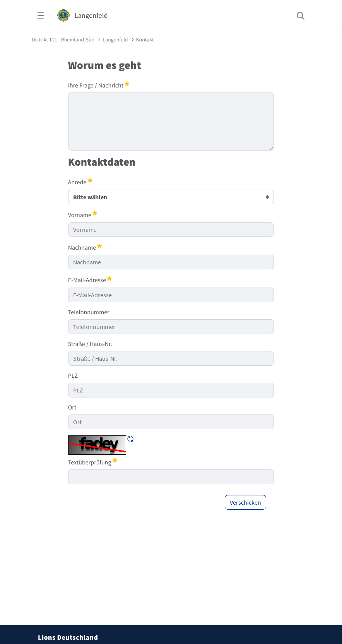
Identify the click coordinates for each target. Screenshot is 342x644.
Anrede (80, 182)
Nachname (85, 247)
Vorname (83, 215)
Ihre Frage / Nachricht (99, 85)
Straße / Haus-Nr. (90, 344)
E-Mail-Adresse (90, 280)
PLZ (73, 376)
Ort (72, 408)
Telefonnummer (89, 312)
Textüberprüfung (93, 462)
